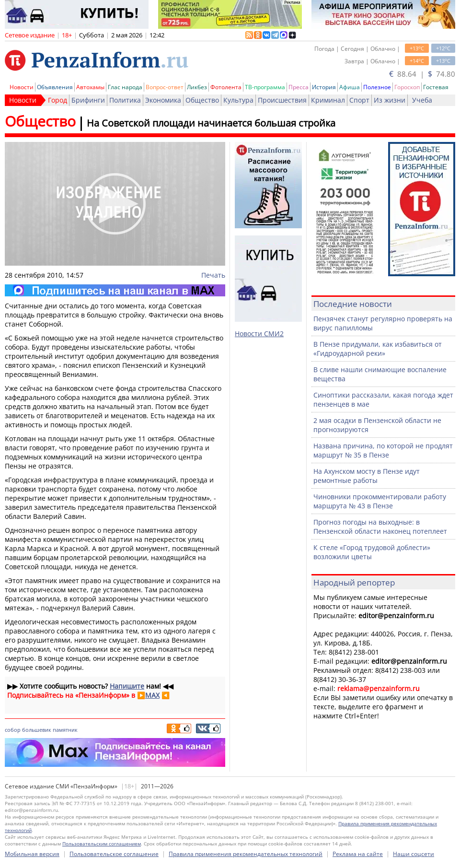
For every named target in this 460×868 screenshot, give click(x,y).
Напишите (127, 686)
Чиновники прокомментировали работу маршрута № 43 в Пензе (380, 501)
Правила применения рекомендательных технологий (246, 854)
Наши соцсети (414, 854)
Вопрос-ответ (165, 87)
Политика (125, 100)
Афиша (350, 87)
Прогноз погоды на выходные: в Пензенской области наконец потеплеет (380, 527)
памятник (65, 730)
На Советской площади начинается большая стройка (211, 123)
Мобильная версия (32, 854)
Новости (22, 87)
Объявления (55, 87)
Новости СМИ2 (259, 334)
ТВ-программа (265, 87)
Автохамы (90, 87)
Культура (238, 100)
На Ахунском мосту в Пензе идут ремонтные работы (367, 476)
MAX (152, 695)
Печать (213, 275)
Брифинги (88, 100)
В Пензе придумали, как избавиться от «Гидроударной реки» (378, 349)
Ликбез (197, 87)
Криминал (328, 100)
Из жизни (390, 100)
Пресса (299, 87)
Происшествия (282, 100)
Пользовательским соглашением (102, 844)
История (324, 87)
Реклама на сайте (358, 854)
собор (13, 730)
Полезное (377, 87)
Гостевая (436, 87)
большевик (37, 730)
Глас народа (125, 87)
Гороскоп (407, 87)
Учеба (422, 100)
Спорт (359, 100)
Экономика (163, 100)
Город (57, 100)
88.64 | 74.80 (422, 74)
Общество (202, 100)
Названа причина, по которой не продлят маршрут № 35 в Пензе (383, 450)
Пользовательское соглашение (114, 854)
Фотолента (226, 87)
